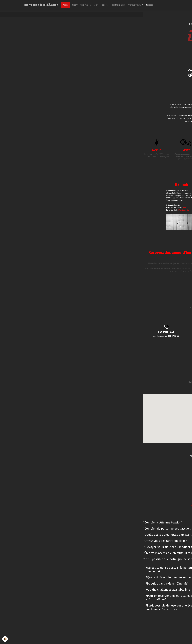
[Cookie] (5, 639)
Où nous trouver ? (135, 5)
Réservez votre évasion (81, 5)
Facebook (150, 5)
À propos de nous (101, 5)
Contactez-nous (118, 5)
